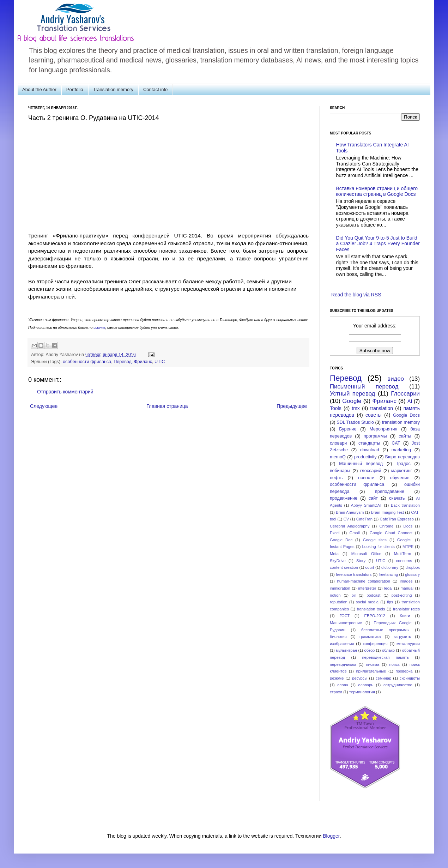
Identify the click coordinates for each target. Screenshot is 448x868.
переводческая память (385, 657)
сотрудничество (398, 685)
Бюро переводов (402, 457)
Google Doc (341, 540)
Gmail (354, 533)
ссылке (99, 328)
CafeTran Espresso (397, 519)
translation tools (371, 609)
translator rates (406, 609)
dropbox (413, 567)
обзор (370, 650)
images (406, 581)
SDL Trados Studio (355, 422)
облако (388, 650)
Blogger (331, 836)
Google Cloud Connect (391, 533)
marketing (401, 450)
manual (407, 588)
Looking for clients (379, 547)
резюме (337, 678)
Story (361, 561)
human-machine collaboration (364, 581)
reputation (339, 602)
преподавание (390, 492)
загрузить (402, 637)
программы (375, 436)
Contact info (155, 89)
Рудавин (338, 630)
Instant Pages (342, 547)
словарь (366, 685)
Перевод (123, 362)
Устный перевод (352, 394)
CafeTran (364, 519)
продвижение (344, 498)
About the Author (39, 89)
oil (354, 595)
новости (366, 478)
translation (382, 408)
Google (352, 401)
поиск (395, 664)
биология (338, 637)
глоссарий (371, 471)
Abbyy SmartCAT (367, 505)
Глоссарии (405, 394)
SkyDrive (338, 561)
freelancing (389, 574)
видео (396, 379)
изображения (342, 644)
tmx (356, 408)
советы (374, 415)
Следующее (44, 406)
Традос (403, 464)
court (370, 567)
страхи (336, 692)
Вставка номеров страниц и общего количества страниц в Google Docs (377, 191)
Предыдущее (292, 406)
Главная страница (167, 406)
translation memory (401, 422)
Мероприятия (383, 429)
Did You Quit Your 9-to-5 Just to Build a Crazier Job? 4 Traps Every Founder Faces (378, 244)
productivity (365, 457)
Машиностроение (346, 623)
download (370, 450)
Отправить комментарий (65, 392)
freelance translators (354, 574)
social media (367, 602)
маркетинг (402, 471)
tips (390, 602)
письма (373, 664)
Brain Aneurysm (350, 512)
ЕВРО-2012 (375, 616)
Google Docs (406, 415)
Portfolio (75, 89)
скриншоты (410, 678)
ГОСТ (345, 616)
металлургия (408, 644)
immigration (340, 588)
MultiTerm (402, 554)
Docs (408, 526)
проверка (404, 671)
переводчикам (343, 664)
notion (335, 595)
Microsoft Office (366, 554)
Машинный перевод (361, 464)
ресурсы (360, 678)
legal (388, 588)
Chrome (387, 526)
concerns (404, 561)
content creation (344, 567)
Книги (405, 616)
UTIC (160, 362)
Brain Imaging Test (388, 512)
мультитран (346, 650)
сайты (405, 436)
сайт (373, 498)
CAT (396, 443)
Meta (334, 554)
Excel (335, 533)
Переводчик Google (393, 623)
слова (343, 685)
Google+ (405, 540)
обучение (400, 478)
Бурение (348, 429)
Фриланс (143, 362)
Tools (336, 408)
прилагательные (371, 671)
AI (410, 401)
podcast (373, 595)
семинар (383, 678)
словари (338, 443)
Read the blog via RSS (356, 295)
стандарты (369, 443)
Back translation (405, 505)
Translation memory (113, 89)
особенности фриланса (87, 362)
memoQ (338, 457)
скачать (397, 498)
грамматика (370, 637)
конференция (375, 644)
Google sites (375, 540)
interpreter (367, 588)
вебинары (340, 471)
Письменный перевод (364, 387)
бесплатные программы (385, 630)
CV (346, 519)
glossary (412, 574)
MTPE (408, 547)
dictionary (390, 567)
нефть (336, 478)
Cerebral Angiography (350, 526)
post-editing (402, 595)
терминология (362, 692)
